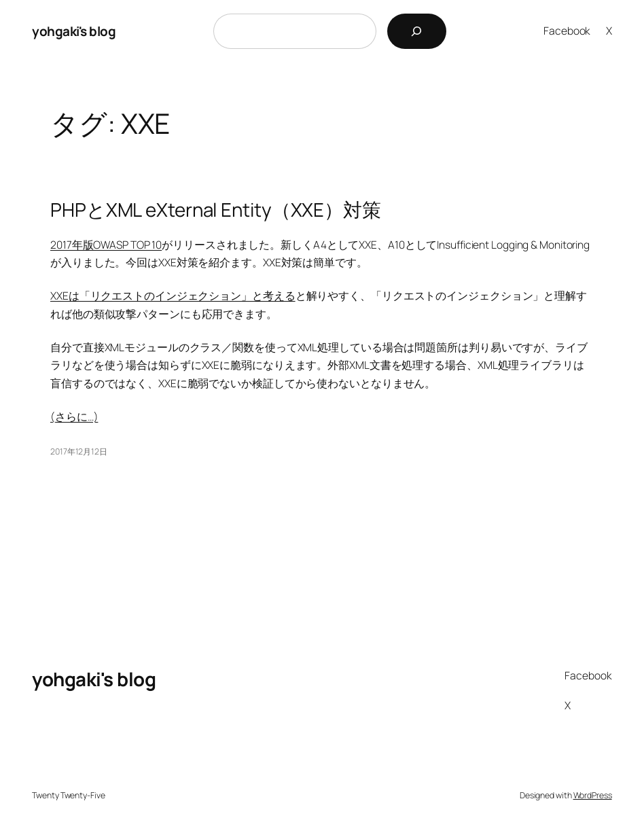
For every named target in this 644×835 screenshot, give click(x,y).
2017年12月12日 (79, 451)
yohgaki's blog (74, 31)
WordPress (593, 795)
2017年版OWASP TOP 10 (106, 245)
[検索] (417, 31)
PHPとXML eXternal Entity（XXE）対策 (216, 210)
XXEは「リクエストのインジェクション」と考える (173, 296)
